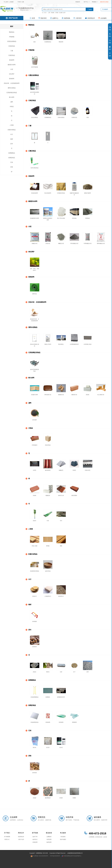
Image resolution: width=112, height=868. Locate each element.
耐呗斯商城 (39, 853)
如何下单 (35, 837)
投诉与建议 (63, 839)
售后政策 (63, 837)
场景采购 (66, 18)
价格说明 (35, 842)
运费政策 (49, 837)
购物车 (106, 9)
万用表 (57, 13)
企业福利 (102, 18)
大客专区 (78, 18)
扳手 (64, 13)
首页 (32, 18)
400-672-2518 (104, 2)
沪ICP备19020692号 (55, 856)
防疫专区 (43, 18)
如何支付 (35, 839)
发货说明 (49, 839)
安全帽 (61, 13)
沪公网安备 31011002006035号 (39, 856)
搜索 (90, 9)
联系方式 (7, 839)
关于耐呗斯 (7, 837)
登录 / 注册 (21, 2)
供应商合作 (90, 18)
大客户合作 (21, 839)
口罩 (49, 13)
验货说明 (49, 842)
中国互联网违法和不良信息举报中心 (71, 856)
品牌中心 (54, 18)
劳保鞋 (53, 13)
